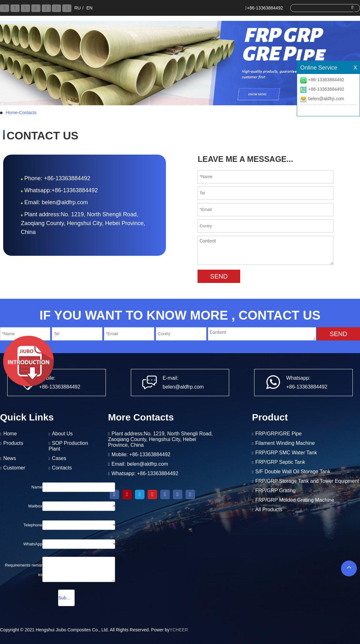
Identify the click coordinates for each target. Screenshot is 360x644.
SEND (219, 276)
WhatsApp (33, 544)
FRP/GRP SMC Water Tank (286, 453)
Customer (14, 468)
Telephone (33, 525)
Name (37, 487)
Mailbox (35, 506)
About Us (62, 434)
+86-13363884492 (326, 80)
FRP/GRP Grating (276, 491)
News (9, 458)
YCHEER (179, 630)
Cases (59, 458)
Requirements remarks (24, 570)
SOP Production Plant (68, 446)
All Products (269, 509)
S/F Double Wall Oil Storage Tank (293, 472)
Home (12, 113)
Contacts (28, 113)
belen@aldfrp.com (326, 99)
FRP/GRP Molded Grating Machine (295, 500)
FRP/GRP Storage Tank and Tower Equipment (307, 481)
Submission (67, 598)
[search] (323, 8)
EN (89, 8)
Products (13, 443)
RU (77, 8)
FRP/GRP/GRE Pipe (279, 434)
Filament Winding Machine (285, 443)
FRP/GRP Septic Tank (280, 462)
